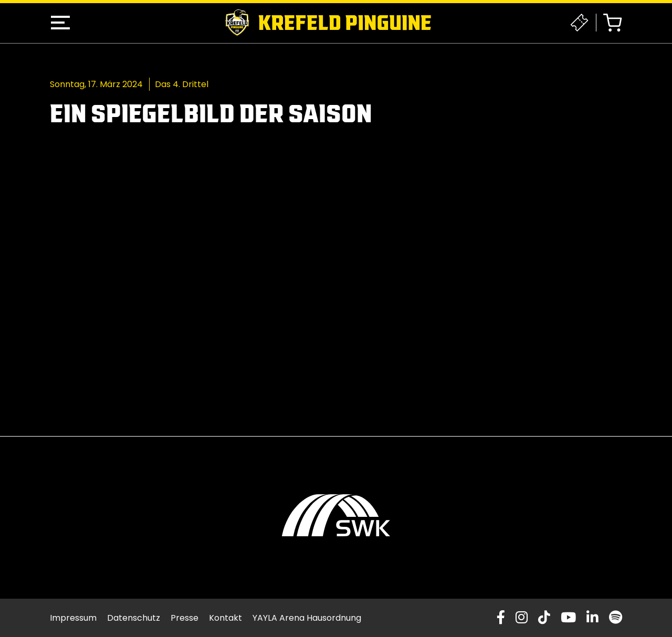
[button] (60, 23)
